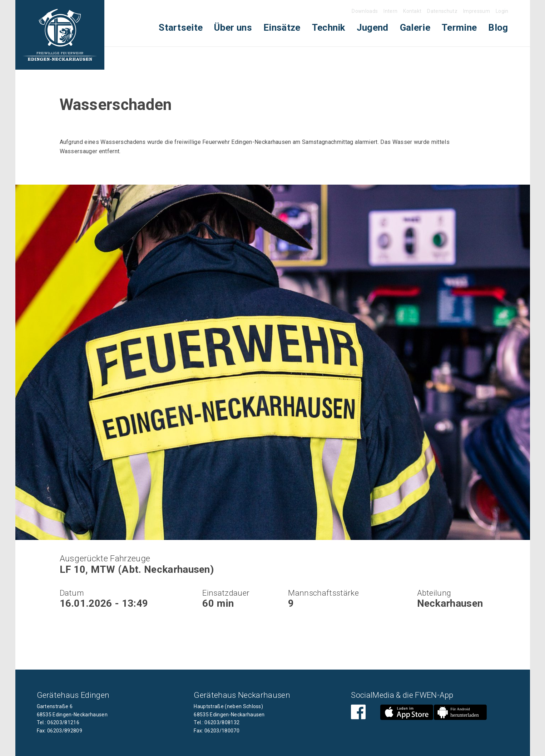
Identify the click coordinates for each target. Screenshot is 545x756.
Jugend (373, 27)
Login (502, 11)
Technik (329, 27)
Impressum (477, 11)
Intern (390, 11)
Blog (498, 27)
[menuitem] (181, 28)
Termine (459, 27)
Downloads (365, 11)
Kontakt (412, 11)
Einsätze (282, 27)
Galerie (415, 27)
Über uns (233, 27)
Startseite (181, 27)
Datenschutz (442, 11)
